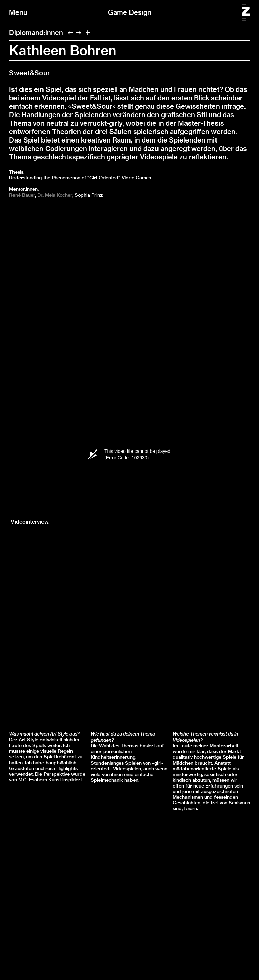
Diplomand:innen (36, 33)
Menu (18, 12)
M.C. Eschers (33, 780)
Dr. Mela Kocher (55, 195)
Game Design (130, 12)
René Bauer (22, 195)
